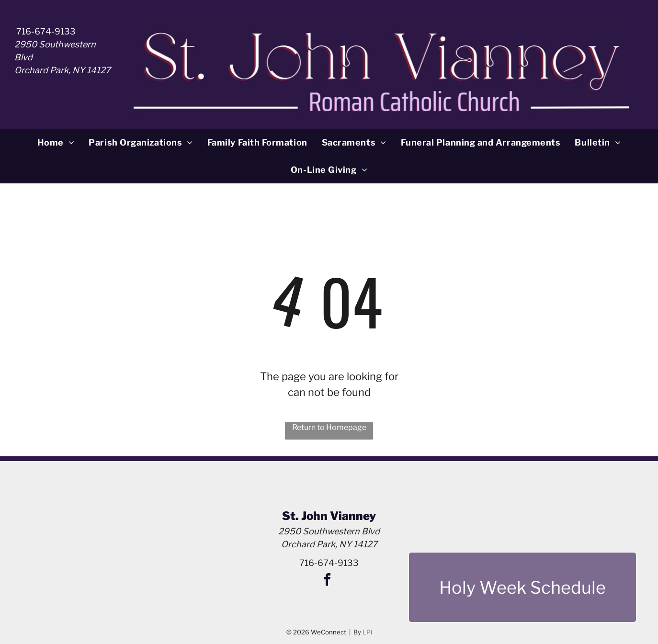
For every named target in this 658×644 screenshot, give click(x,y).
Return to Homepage (329, 427)
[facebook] (327, 581)
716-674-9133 (46, 31)
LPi (367, 632)
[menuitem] (56, 142)
